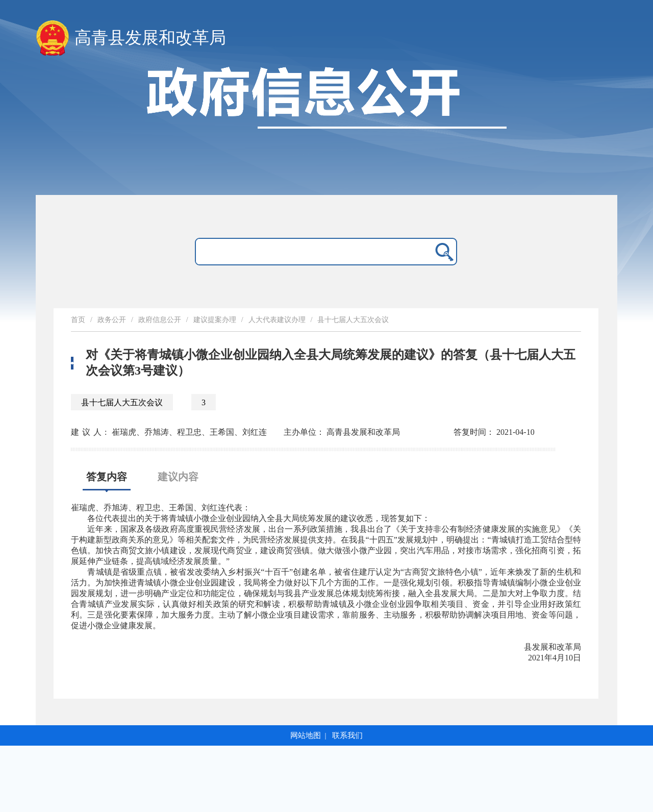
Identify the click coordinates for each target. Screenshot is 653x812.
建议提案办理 (215, 320)
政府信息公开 (160, 320)
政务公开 (112, 320)
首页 (78, 320)
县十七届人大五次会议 (353, 320)
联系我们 (347, 735)
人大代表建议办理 (277, 320)
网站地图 (306, 735)
